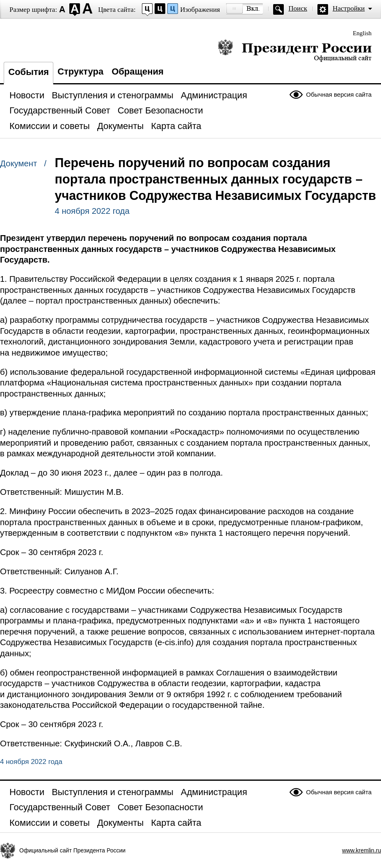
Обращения (138, 71)
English (362, 33)
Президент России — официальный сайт (295, 50)
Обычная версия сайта (339, 94)
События (29, 72)
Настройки (349, 8)
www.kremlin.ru (362, 850)
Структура (80, 71)
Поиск (298, 8)
